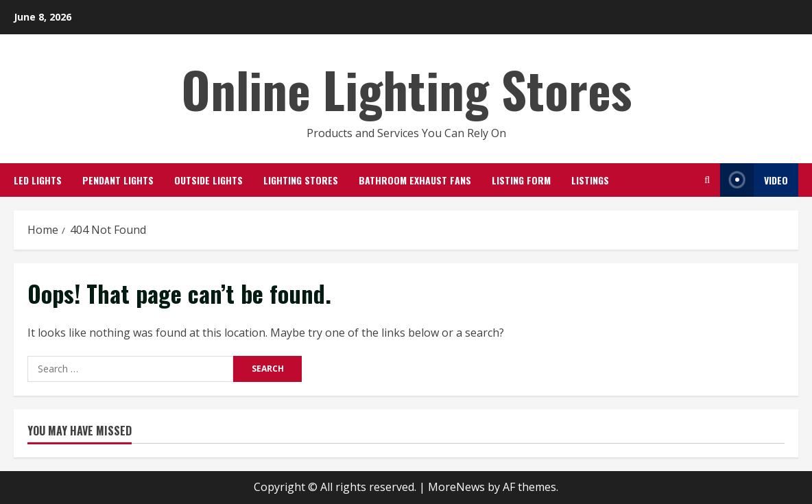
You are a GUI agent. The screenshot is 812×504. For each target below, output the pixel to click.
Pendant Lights (118, 180)
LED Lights (38, 180)
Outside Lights (208, 180)
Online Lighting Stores (406, 89)
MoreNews (456, 487)
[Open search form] (707, 180)
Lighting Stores (301, 180)
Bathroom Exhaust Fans (415, 180)
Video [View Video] (754, 180)
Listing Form (521, 180)
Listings (590, 180)
